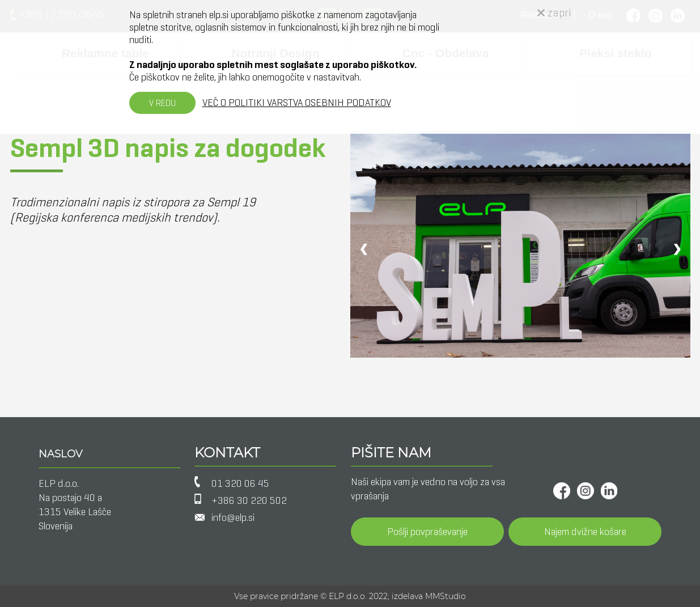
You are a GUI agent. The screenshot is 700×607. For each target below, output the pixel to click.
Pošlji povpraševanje (427, 532)
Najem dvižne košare (585, 532)
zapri (554, 13)
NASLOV (60, 454)
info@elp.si (233, 517)
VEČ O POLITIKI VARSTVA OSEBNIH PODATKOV (297, 103)
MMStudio (446, 596)
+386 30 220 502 (249, 500)
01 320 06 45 (240, 483)
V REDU (162, 103)
